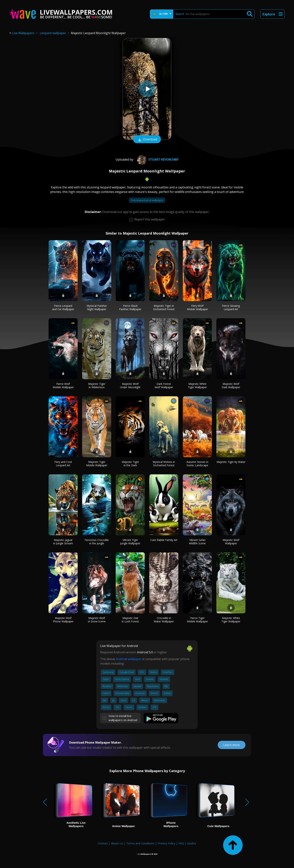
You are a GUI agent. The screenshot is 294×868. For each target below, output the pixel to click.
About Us (117, 843)
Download (147, 140)
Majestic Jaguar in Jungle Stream (63, 542)
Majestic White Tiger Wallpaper (197, 385)
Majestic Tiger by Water (231, 462)
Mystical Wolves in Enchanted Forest (164, 464)
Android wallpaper (129, 659)
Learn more (232, 745)
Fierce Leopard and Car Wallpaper (63, 307)
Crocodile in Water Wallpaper (164, 620)
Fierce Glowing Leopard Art (231, 307)
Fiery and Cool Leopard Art (63, 464)
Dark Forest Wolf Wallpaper (164, 385)
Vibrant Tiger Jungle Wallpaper (130, 542)
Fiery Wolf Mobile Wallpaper (197, 307)
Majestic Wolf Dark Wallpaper (231, 385)
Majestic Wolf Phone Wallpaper (63, 620)
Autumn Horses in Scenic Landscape (197, 464)
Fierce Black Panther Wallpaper (130, 307)
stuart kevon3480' (157, 159)
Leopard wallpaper (53, 33)
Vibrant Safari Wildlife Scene (197, 542)
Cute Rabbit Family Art (164, 540)
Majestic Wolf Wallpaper (231, 542)
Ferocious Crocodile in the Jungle (97, 542)
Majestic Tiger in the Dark (130, 464)
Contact (103, 843)
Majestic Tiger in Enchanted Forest (164, 307)
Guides (192, 843)
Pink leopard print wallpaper (147, 200)
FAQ (181, 843)
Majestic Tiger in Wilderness (97, 385)
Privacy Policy (166, 843)
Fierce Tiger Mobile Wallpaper (197, 620)
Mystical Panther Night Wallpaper (97, 307)
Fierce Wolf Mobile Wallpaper (63, 385)
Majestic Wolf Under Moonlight (130, 385)
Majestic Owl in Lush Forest (130, 620)
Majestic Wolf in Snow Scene (97, 620)
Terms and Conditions (140, 843)
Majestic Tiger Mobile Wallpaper (97, 464)
